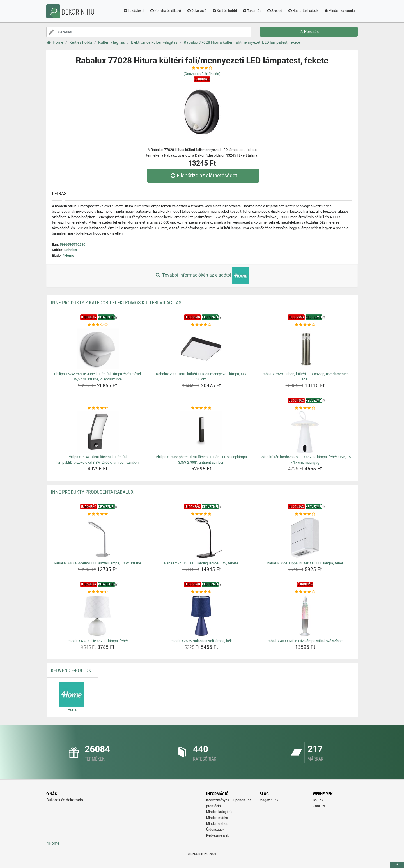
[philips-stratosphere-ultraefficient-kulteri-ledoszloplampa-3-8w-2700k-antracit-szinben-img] (201, 432)
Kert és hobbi (224, 11)
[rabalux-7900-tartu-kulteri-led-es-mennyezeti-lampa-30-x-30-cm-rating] (201, 325)
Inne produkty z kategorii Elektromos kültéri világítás (116, 303)
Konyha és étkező (166, 11)
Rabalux (71, 250)
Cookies (319, 806)
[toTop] (397, 865)
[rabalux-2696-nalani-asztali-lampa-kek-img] (201, 616)
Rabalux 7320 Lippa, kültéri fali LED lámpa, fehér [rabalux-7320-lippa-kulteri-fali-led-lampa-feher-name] (305, 563)
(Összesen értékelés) (202, 74)
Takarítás (252, 11)
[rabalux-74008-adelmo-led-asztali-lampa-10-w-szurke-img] (98, 538)
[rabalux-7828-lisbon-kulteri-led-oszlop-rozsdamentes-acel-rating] (305, 325)
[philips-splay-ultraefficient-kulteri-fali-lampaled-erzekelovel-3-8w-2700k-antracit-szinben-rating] (98, 408)
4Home (68, 255)
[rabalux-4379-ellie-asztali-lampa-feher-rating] (98, 592)
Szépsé (275, 11)
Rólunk (318, 800)
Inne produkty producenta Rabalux (92, 492)
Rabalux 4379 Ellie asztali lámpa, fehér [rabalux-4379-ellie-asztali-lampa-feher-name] (98, 641)
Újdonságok (215, 830)
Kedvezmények (218, 835)
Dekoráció (197, 11)
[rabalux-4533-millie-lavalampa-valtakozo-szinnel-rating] (305, 592)
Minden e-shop (217, 824)
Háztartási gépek (303, 11)
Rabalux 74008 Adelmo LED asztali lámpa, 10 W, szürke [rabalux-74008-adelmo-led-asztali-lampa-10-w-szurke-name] (97, 563)
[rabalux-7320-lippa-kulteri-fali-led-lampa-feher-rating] (305, 514)
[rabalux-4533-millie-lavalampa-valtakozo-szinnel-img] (305, 616)
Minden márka (217, 818)
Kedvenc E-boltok (71, 670)
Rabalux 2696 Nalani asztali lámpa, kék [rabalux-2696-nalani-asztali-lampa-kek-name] (201, 641)
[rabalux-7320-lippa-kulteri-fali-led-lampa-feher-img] (305, 538)
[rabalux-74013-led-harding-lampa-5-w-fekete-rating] (201, 514)
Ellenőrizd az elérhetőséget (203, 175)
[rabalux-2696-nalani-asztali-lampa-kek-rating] (201, 592)
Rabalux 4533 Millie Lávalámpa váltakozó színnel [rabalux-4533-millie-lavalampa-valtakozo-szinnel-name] (305, 641)
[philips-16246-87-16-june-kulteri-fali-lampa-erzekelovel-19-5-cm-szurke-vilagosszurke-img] (98, 349)
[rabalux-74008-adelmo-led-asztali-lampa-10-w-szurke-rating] (98, 514)
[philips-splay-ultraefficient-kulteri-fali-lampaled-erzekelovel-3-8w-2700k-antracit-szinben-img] (98, 432)
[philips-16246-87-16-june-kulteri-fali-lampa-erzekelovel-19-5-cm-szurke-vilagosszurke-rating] (98, 325)
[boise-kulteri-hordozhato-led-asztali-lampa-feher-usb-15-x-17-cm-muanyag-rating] (305, 408)
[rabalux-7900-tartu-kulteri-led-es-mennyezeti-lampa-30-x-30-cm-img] (201, 349)
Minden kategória (339, 11)
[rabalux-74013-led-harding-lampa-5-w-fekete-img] (201, 538)
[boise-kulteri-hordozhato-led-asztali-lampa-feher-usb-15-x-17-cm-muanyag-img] (305, 432)
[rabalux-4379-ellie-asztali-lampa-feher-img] (98, 616)
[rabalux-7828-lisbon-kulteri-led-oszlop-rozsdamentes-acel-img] (305, 349)
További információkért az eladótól (202, 275)
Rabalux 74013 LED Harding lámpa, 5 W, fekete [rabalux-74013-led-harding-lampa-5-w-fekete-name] (201, 563)
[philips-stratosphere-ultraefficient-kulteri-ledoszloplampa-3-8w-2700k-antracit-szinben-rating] (201, 408)
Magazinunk (269, 800)
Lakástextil (134, 11)
